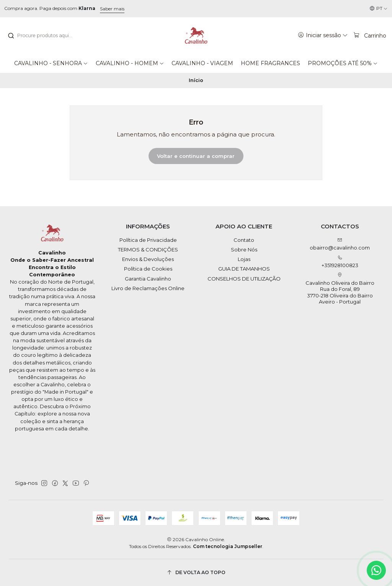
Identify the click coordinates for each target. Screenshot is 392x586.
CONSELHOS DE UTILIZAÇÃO (244, 279)
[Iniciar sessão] (323, 35)
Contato (244, 240)
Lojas (244, 259)
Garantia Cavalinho (148, 279)
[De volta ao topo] (196, 572)
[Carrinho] (370, 35)
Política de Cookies (148, 269)
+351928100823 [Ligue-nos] (340, 262)
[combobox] (46, 36)
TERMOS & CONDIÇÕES (148, 250)
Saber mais (112, 9)
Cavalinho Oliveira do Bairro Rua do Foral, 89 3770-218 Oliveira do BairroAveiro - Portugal (340, 289)
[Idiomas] (379, 9)
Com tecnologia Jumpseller (228, 546)
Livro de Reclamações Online (148, 288)
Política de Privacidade (148, 240)
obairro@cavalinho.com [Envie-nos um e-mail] (340, 244)
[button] (51, 63)
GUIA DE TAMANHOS (244, 269)
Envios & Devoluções (148, 259)
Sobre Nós (244, 250)
